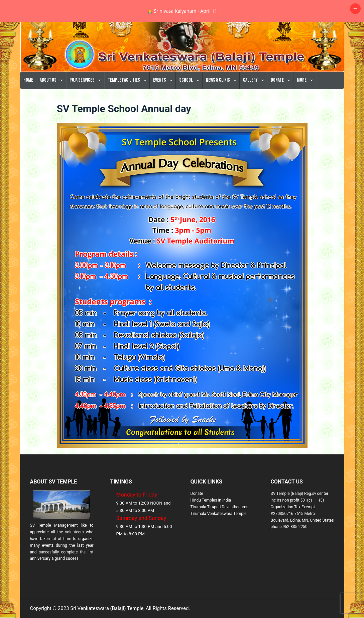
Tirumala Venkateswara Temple (219, 536)
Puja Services (87, 102)
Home (28, 102)
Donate (282, 102)
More (306, 102)
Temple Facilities (128, 102)
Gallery (255, 102)
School (191, 102)
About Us (53, 102)
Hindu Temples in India (211, 522)
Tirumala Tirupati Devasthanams (219, 529)
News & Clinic (222, 102)
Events (164, 102)
